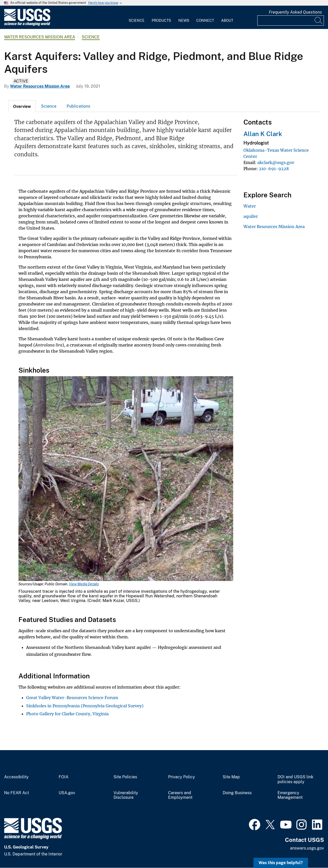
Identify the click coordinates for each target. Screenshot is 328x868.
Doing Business (237, 793)
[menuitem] (137, 17)
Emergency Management (290, 795)
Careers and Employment (180, 795)
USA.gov (67, 793)
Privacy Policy (182, 777)
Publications (78, 106)
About (227, 21)
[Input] (291, 21)
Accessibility (16, 777)
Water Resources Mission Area (40, 37)
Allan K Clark (263, 134)
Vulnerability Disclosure (126, 795)
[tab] (22, 106)
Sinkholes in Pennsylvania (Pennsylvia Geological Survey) (85, 706)
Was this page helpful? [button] (281, 863)
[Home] (27, 25)
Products (161, 21)
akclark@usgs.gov (276, 162)
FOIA (64, 777)
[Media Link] (126, 479)
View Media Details (84, 584)
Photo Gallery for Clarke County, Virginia (67, 714)
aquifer (251, 216)
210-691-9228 (274, 169)
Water (250, 206)
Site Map (231, 777)
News (184, 21)
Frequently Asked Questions (295, 12)
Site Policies (125, 777)
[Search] (319, 21)
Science (137, 21)
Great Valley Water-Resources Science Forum (72, 698)
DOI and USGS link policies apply (295, 779)
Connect (205, 21)
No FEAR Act (17, 793)
